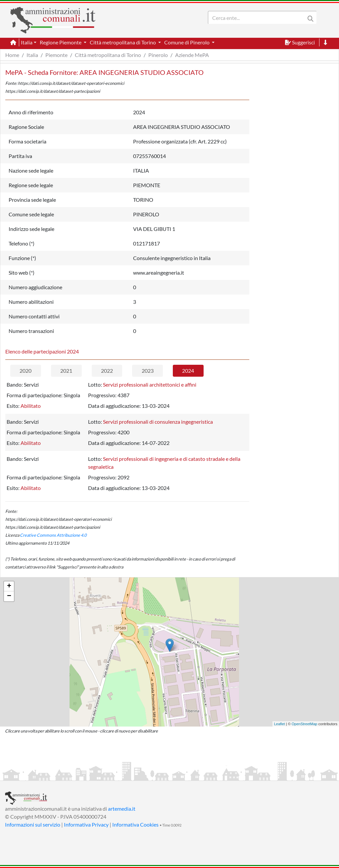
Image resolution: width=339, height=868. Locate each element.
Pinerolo (158, 55)
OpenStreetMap (305, 724)
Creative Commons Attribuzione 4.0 (53, 535)
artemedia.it (122, 809)
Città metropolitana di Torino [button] (123, 42)
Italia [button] (27, 42)
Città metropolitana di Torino (108, 55)
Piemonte (56, 55)
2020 (25, 371)
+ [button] (9, 586)
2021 (66, 371)
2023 (148, 371)
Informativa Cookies (135, 824)
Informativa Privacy (86, 824)
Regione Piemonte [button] (61, 42)
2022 (107, 371)
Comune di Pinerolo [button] (187, 42)
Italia (32, 55)
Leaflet (280, 724)
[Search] (258, 18)
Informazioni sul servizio (33, 824)
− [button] (9, 596)
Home (12, 55)
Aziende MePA (192, 55)
